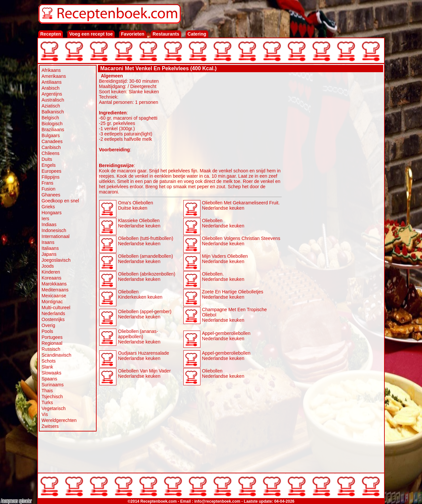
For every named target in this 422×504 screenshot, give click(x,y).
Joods (48, 266)
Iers (45, 219)
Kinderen (51, 272)
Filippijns (50, 177)
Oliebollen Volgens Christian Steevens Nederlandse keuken (241, 241)
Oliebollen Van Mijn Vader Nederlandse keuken (144, 373)
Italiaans (50, 248)
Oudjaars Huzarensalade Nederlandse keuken (144, 356)
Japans (49, 254)
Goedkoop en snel (60, 201)
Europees (51, 171)
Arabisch (50, 88)
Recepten (51, 34)
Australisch (53, 100)
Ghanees (51, 195)
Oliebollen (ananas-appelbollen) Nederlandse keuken (139, 337)
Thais (47, 391)
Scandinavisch (56, 355)
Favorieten (133, 34)
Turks (47, 402)
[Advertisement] (333, 172)
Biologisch (52, 124)
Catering (197, 34)
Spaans (49, 379)
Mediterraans (55, 290)
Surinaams (53, 385)
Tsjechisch (52, 397)
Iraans (48, 242)
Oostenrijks (53, 319)
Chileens (50, 153)
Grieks (48, 207)
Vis (45, 414)
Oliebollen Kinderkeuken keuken (140, 294)
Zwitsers (50, 426)
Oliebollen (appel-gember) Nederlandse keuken (145, 314)
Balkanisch (53, 112)
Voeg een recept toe (91, 34)
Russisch (51, 349)
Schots (49, 361)
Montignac (52, 302)
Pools (47, 331)
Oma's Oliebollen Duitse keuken (136, 205)
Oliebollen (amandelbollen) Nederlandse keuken (146, 259)
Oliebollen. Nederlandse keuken (223, 277)
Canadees (52, 141)
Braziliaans (53, 130)
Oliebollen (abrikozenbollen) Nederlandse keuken (147, 277)
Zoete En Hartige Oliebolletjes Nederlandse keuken (233, 294)
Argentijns (52, 94)
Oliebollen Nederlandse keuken (223, 223)
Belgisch (50, 118)
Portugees (52, 337)
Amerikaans (54, 76)
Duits (47, 159)
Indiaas (49, 224)
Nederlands (53, 313)
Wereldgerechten (59, 420)
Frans (47, 183)
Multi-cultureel (56, 308)
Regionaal (52, 343)
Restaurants (166, 34)
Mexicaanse (54, 296)
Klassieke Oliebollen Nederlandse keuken (139, 223)
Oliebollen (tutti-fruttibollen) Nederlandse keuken (146, 241)
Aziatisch (51, 106)
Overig (48, 325)
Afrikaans (51, 70)
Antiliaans (52, 82)
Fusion (48, 189)
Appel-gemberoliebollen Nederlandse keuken (226, 336)
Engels (49, 165)
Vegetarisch (54, 408)
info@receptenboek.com (217, 501)
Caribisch (51, 147)
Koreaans (51, 278)
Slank (47, 367)
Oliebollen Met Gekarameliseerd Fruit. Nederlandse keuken (241, 205)
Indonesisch (54, 230)
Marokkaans (54, 284)
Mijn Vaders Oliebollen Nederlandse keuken (225, 259)
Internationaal (56, 236)
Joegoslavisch (56, 260)
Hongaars (52, 213)
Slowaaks (51, 373)
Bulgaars (51, 135)
